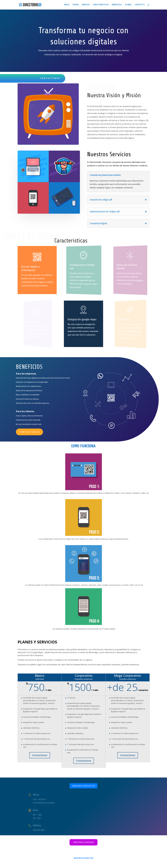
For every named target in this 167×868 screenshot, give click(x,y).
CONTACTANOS (50, 78)
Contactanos (29, 432)
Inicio (67, 5)
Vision (76, 5)
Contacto (140, 5)
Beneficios (117, 5)
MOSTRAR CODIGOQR (83, 842)
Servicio (86, 5)
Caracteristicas (101, 5)
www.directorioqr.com (83, 858)
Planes (128, 5)
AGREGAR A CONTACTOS (83, 786)
